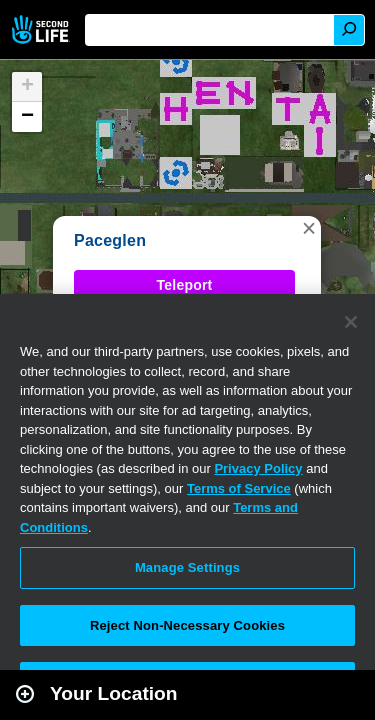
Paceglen (110, 240)
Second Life (42, 29)
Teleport (185, 285)
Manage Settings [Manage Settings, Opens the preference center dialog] (187, 567)
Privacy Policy (258, 468)
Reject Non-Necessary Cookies (187, 625)
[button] (309, 228)
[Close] (351, 322)
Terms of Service (239, 488)
